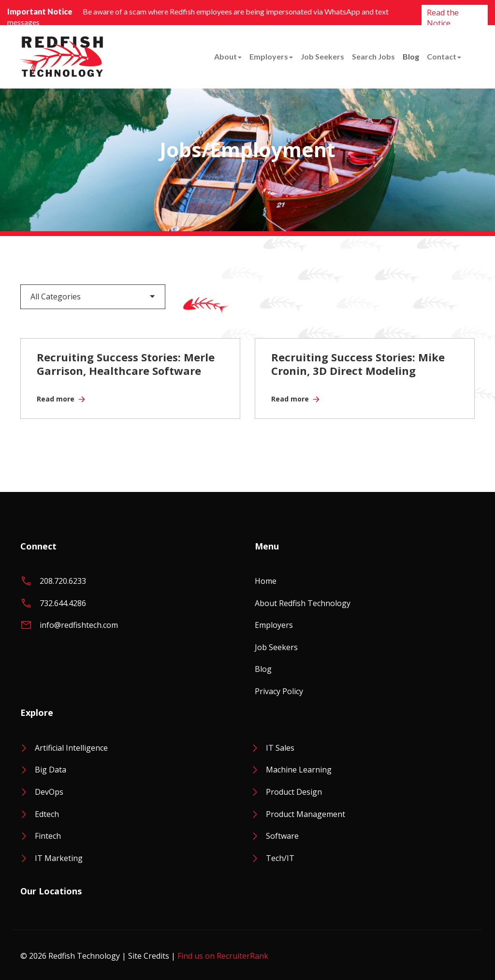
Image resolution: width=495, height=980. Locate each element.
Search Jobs (373, 56)
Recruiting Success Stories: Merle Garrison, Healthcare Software (126, 364)
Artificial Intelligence (71, 748)
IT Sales (280, 748)
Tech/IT (280, 858)
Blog (411, 56)
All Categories (56, 297)
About (228, 56)
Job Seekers (322, 56)
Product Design (294, 792)
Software (282, 836)
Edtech (47, 814)
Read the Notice (443, 18)
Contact (444, 56)
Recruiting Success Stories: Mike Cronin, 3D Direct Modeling (358, 364)
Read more (56, 399)
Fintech (48, 836)
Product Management (306, 814)
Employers (271, 56)
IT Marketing (59, 858)
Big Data (51, 770)
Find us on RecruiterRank (223, 956)
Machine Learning (299, 770)
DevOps (49, 792)
